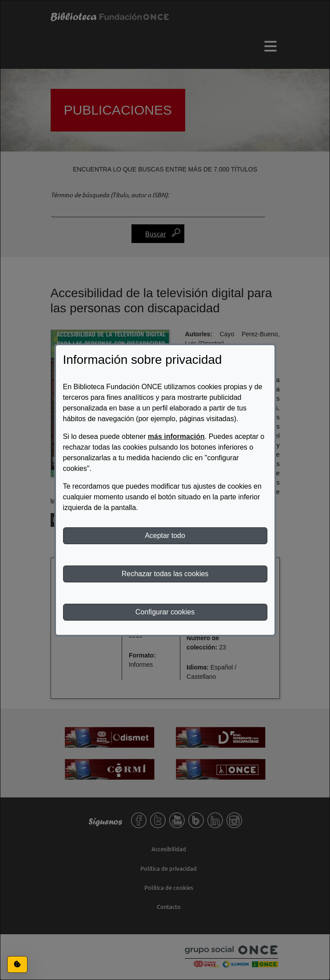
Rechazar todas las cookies (165, 574)
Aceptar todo (165, 536)
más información (176, 436)
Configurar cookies (165, 612)
